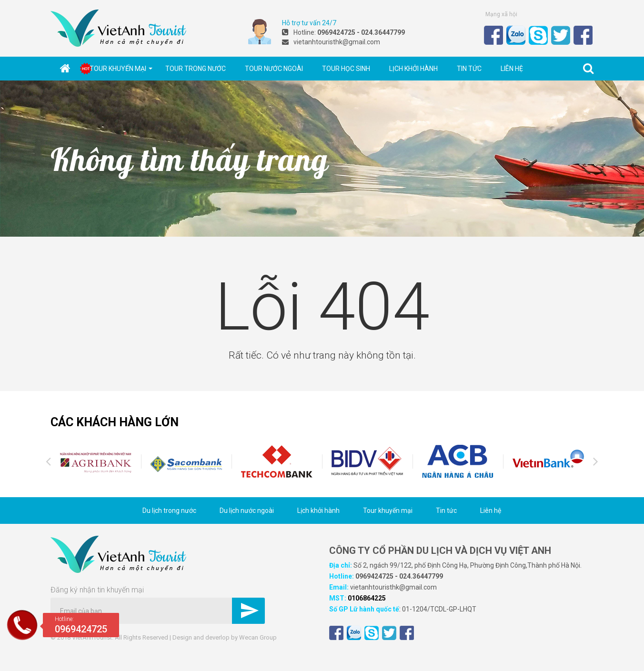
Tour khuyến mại (121, 69)
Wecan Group (258, 637)
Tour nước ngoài (274, 69)
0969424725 (374, 576)
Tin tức (469, 69)
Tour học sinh (346, 69)
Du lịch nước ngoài (247, 511)
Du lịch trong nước (169, 511)
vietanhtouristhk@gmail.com (393, 587)
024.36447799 (421, 576)
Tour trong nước (196, 69)
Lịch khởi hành (413, 69)
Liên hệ (512, 69)
